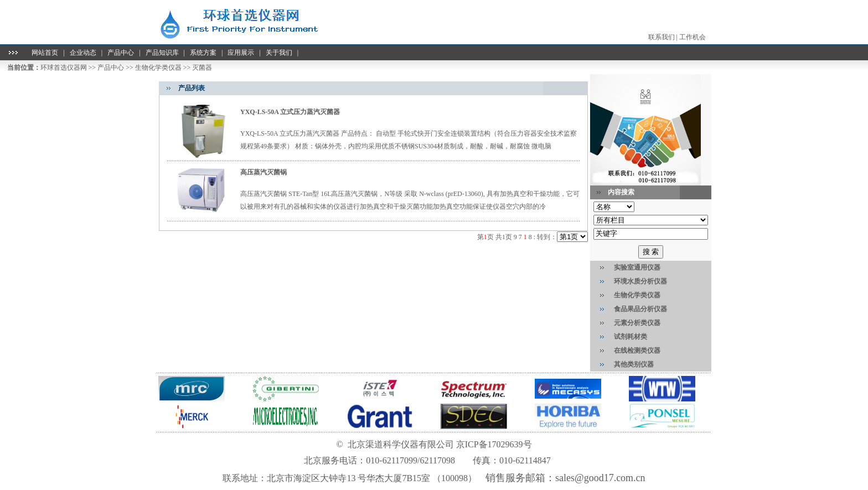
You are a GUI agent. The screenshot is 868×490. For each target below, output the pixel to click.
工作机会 (693, 37)
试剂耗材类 (631, 337)
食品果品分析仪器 (640, 309)
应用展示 (241, 53)
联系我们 (662, 37)
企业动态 (83, 53)
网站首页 (45, 53)
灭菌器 (202, 68)
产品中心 (121, 53)
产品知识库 (162, 53)
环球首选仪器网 (64, 68)
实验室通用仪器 (637, 267)
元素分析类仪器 (637, 323)
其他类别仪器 (634, 364)
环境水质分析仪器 (640, 281)
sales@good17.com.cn (600, 478)
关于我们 (279, 53)
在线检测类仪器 (637, 350)
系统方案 (203, 53)
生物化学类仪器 (158, 68)
